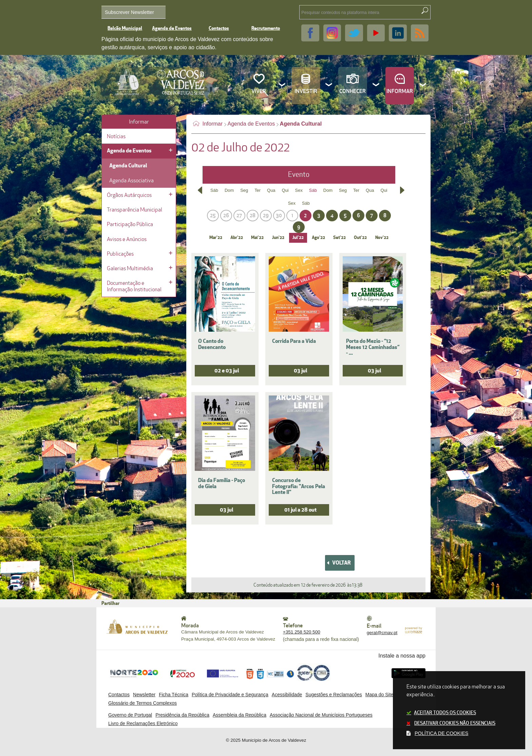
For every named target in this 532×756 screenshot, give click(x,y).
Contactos (219, 28)
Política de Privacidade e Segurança (230, 695)
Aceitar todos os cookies (445, 713)
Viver (259, 91)
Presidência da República (182, 715)
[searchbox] (352, 12)
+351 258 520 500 (302, 632)
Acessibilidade (287, 695)
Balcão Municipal (125, 28)
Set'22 (339, 238)
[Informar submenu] (423, 86)
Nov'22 (382, 238)
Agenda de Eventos (172, 28)
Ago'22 (318, 238)
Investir (306, 91)
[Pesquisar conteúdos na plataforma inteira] (425, 11)
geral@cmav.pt (382, 633)
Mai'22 (257, 238)
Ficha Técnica (174, 695)
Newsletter (144, 695)
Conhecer (353, 91)
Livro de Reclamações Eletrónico (143, 723)
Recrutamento (266, 28)
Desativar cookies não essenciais (455, 723)
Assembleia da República (240, 715)
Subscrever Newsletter (129, 12)
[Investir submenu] (329, 86)
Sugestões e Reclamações (334, 695)
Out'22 (360, 238)
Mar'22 (216, 238)
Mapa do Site (379, 695)
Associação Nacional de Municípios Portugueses (321, 715)
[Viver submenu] (282, 86)
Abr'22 (237, 238)
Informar (400, 91)
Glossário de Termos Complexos (142, 703)
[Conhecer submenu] (376, 86)
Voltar (341, 563)
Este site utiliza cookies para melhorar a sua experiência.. (459, 711)
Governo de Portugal (130, 715)
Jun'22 (278, 238)
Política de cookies (441, 733)
